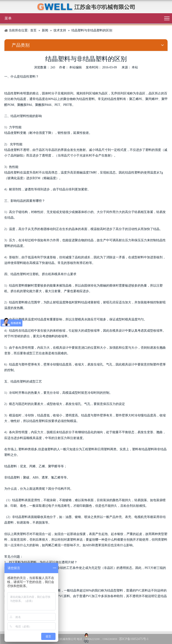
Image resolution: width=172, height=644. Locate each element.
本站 (135, 67)
